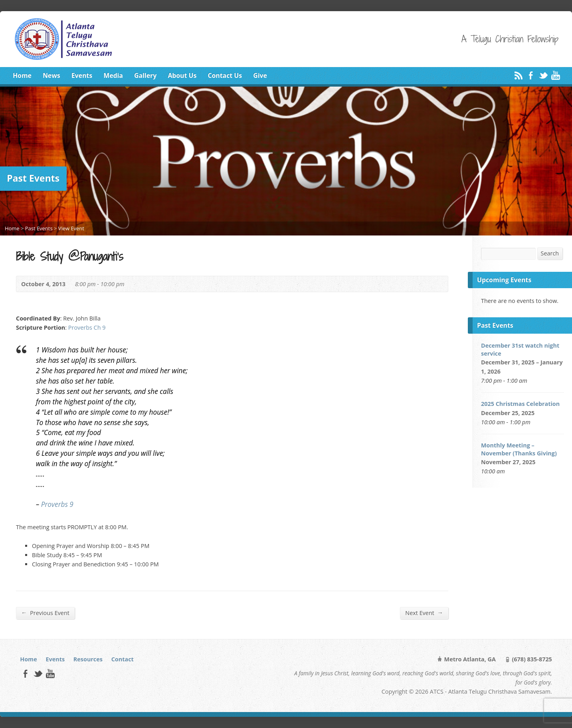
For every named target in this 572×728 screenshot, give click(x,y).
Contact (123, 659)
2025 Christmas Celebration (520, 404)
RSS (518, 75)
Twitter (543, 75)
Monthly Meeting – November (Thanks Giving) (519, 449)
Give (260, 75)
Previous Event (45, 613)
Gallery (145, 75)
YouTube (555, 75)
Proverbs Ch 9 (87, 327)
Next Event (424, 613)
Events (82, 75)
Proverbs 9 (57, 504)
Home (22, 75)
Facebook (531, 75)
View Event (71, 228)
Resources (88, 659)
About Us (182, 75)
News (51, 75)
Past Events (39, 228)
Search (550, 253)
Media (113, 75)
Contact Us (225, 75)
